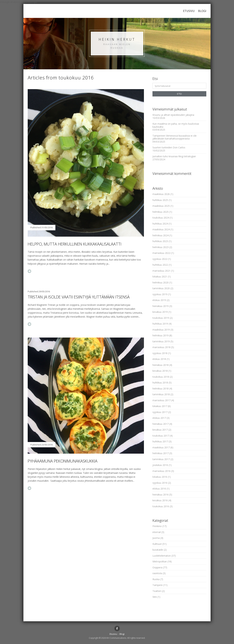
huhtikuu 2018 (160, 383)
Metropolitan (160, 561)
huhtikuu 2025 (160, 200)
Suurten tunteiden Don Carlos (169, 147)
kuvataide (158, 550)
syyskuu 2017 (160, 412)
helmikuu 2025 (161, 212)
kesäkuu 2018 (160, 371)
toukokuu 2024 (161, 218)
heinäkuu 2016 (161, 495)
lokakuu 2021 (160, 276)
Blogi (202, 11)
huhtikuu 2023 (160, 241)
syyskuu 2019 (160, 294)
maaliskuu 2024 (161, 229)
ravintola (157, 573)
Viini (155, 597)
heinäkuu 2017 (161, 424)
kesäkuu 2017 (160, 430)
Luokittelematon (162, 556)
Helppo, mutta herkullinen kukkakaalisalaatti (75, 244)
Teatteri (157, 591)
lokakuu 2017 (160, 406)
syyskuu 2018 (160, 353)
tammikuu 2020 (161, 288)
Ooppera (157, 567)
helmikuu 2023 (161, 247)
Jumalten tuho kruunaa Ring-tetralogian (174, 156)
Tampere (158, 585)
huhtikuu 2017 (160, 441)
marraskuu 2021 (161, 271)
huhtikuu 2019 (160, 324)
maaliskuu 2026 (161, 194)
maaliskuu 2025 (161, 206)
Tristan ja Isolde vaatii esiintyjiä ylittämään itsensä (79, 297)
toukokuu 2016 (161, 506)
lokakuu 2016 (160, 477)
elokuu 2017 (159, 418)
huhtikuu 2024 (160, 224)
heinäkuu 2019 (161, 306)
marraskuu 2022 (161, 253)
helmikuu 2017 (161, 453)
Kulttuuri (157, 544)
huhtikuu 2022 (160, 265)
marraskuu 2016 (161, 471)
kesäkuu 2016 (160, 500)
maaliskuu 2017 (161, 447)
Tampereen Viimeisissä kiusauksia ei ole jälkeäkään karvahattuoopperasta (175, 137)
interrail (157, 532)
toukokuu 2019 (161, 318)
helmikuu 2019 (161, 335)
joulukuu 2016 (160, 465)
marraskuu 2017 (161, 400)
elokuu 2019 (159, 300)
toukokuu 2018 (161, 377)
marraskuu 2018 (161, 347)
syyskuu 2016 (160, 483)
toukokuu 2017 (161, 436)
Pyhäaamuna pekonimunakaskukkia (63, 461)
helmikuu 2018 (161, 389)
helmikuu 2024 (161, 235)
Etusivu (189, 11)
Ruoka (156, 579)
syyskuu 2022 (160, 259)
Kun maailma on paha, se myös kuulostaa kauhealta (176, 125)
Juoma (156, 538)
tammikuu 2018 (161, 394)
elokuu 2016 (159, 489)
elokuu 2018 (159, 359)
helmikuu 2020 (161, 282)
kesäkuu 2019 (160, 312)
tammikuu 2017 (161, 459)
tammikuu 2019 (161, 341)
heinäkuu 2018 (161, 365)
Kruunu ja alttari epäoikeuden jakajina (173, 115)
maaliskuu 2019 (161, 330)
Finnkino (157, 526)
